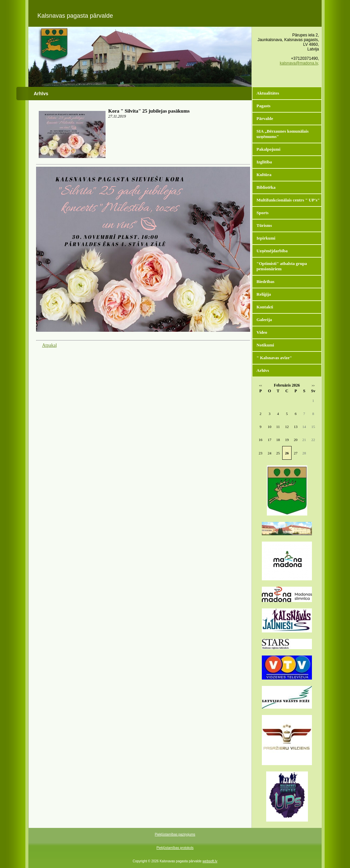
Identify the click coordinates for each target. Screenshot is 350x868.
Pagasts (264, 106)
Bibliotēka (266, 187)
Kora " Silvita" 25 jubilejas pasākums (149, 111)
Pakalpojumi (269, 149)
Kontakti (265, 307)
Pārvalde (265, 118)
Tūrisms (264, 225)
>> (313, 386)
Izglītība (264, 162)
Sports (262, 213)
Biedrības (265, 281)
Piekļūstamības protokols (175, 848)
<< (261, 386)
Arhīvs (263, 370)
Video (262, 332)
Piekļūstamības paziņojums (175, 834)
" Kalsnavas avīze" (274, 358)
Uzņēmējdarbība (272, 251)
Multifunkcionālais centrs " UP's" (288, 200)
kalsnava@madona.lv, (299, 63)
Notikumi (265, 345)
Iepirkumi (266, 238)
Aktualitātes (268, 93)
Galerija (264, 320)
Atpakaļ (49, 345)
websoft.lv (210, 861)
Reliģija (264, 294)
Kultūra (264, 175)
